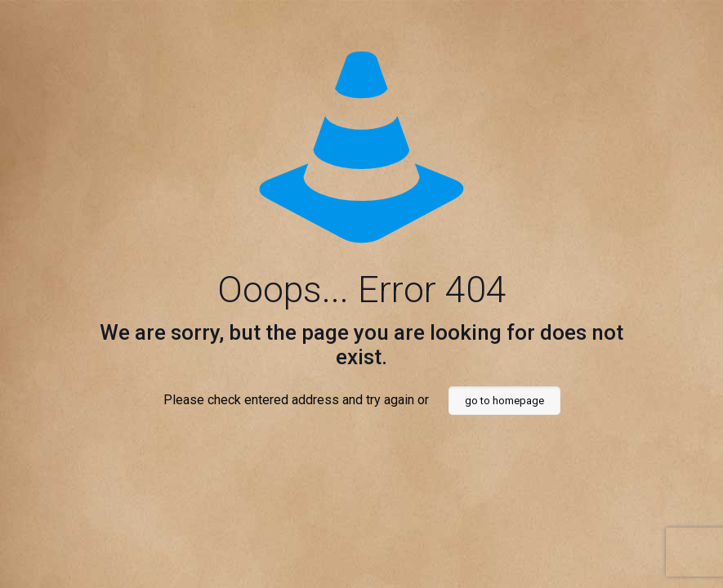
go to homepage (504, 401)
